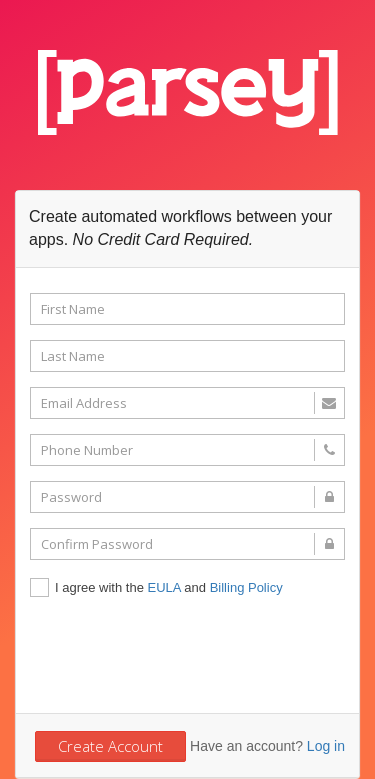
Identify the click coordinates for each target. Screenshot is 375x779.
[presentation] (182, 654)
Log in (326, 746)
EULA (164, 587)
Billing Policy (246, 587)
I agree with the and (156, 589)
